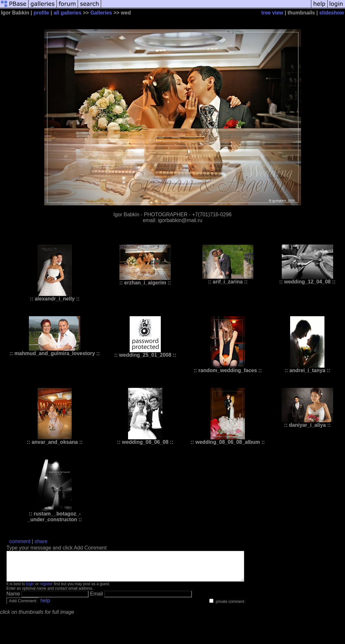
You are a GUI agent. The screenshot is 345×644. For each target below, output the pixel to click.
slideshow (332, 13)
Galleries (101, 13)
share (41, 541)
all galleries (68, 13)
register (46, 590)
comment (20, 541)
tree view (272, 13)
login (30, 590)
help (45, 606)
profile (41, 13)
